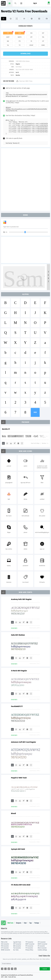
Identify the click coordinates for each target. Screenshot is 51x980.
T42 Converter (17, 948)
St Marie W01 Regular (19, 671)
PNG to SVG (4, 942)
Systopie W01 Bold (18, 849)
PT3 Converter (29, 946)
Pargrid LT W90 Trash (19, 778)
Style (25, 923)
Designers (19, 923)
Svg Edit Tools (17, 942)
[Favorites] (10, 19)
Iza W (17, 72)
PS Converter (41, 946)
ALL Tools (16, 950)
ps (31, 41)
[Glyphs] (24, 19)
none (43, 45)
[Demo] (17, 19)
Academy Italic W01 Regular (21, 599)
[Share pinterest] (12, 969)
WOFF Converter (30, 944)
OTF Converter (42, 942)
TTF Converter (29, 942)
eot (43, 33)
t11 (20, 45)
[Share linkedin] (15, 969)
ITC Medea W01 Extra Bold (21, 885)
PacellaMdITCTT (17, 706)
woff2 (20, 37)
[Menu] (21, 3)
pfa (43, 37)
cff (43, 41)
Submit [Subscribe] (45, 969)
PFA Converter (5, 946)
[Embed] (18, 443)
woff (8, 37)
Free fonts (4, 4)
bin (8, 41)
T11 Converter (29, 948)
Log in (35, 3)
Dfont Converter (42, 948)
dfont (31, 45)
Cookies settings (42, 950)
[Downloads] (11, 443)
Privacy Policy (29, 950)
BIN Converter (17, 946)
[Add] (4, 19)
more (35, 412)
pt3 (20, 41)
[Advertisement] (25, 179)
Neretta (18, 75)
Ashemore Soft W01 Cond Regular (24, 742)
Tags (30, 923)
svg (31, 33)
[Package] (32, 19)
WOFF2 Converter (43, 944)
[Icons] (39, 19)
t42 (8, 45)
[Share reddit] (5, 969)
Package (37, 923)
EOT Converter (17, 944)
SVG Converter (5, 944)
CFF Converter (5, 948)
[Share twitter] (9, 969)
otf (31, 37)
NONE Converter (6, 950)
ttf (8, 33)
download (25, 54)
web (20, 33)
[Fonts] (47, 19)
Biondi (13, 813)
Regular (18, 64)
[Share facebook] (2, 969)
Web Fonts (10, 923)
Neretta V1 (6, 429)
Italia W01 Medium (18, 635)
